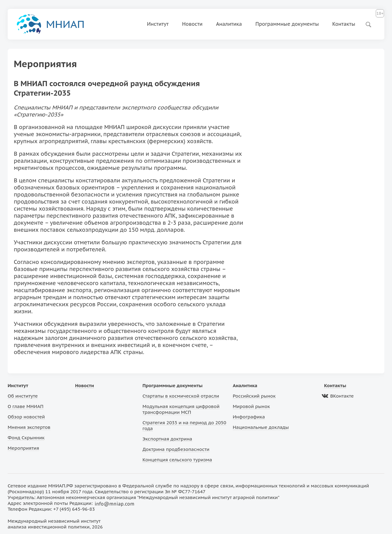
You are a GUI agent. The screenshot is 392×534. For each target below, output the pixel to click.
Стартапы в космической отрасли (181, 396)
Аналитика (229, 24)
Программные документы (287, 24)
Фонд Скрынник (26, 438)
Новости (192, 24)
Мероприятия (23, 448)
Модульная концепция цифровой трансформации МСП (181, 409)
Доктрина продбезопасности (176, 449)
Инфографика (249, 417)
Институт (158, 24)
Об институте (23, 396)
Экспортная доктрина (167, 439)
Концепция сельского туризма (177, 460)
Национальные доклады (261, 427)
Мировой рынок (251, 406)
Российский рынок (254, 396)
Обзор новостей (26, 417)
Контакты (344, 24)
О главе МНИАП (26, 406)
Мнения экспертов (29, 427)
